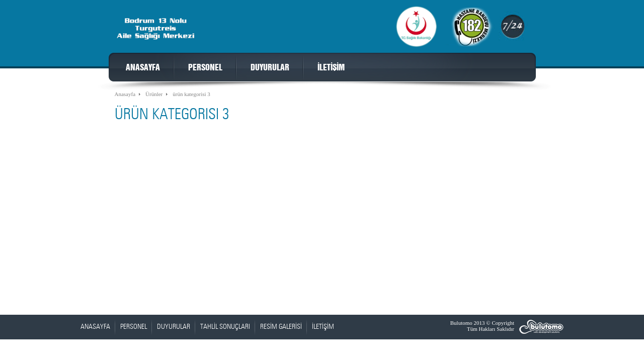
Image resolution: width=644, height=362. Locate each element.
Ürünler (154, 94)
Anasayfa (125, 94)
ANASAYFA (143, 68)
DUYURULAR (270, 68)
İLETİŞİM (331, 68)
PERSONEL (205, 68)
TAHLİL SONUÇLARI (225, 327)
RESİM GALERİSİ (281, 327)
